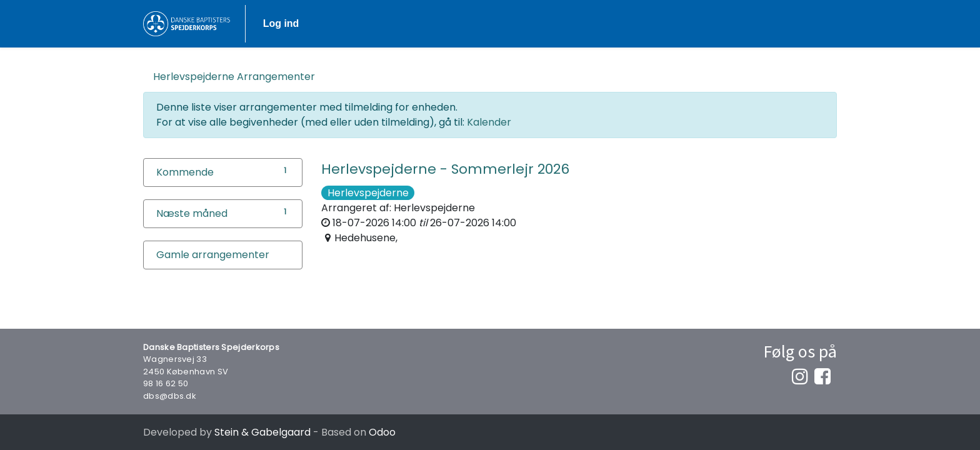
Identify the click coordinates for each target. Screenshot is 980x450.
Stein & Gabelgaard (262, 432)
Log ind (801, 23)
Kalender (489, 122)
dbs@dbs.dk (170, 396)
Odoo (382, 432)
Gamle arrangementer (213, 255)
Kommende (185, 172)
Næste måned (192, 213)
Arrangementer (234, 77)
